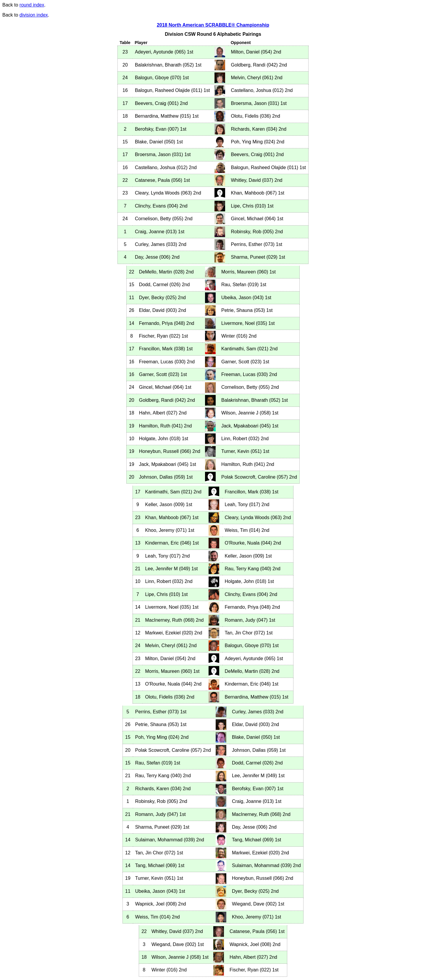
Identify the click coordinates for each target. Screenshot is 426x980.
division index (34, 15)
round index (32, 5)
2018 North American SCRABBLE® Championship (213, 25)
